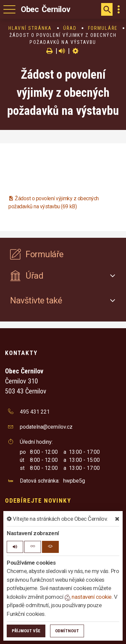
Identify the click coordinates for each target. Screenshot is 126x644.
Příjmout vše (26, 631)
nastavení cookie (88, 597)
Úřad (70, 28)
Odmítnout (67, 631)
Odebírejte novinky (38, 500)
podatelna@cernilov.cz (46, 427)
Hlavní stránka (30, 28)
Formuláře (103, 28)
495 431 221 (35, 412)
